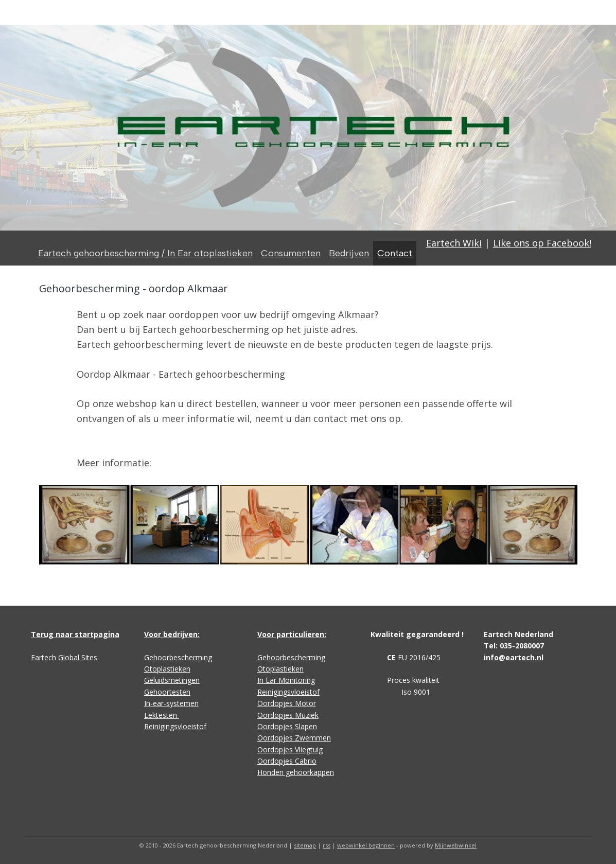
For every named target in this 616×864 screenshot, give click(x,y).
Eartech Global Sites (64, 657)
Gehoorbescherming (178, 657)
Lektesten (162, 715)
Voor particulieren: (292, 634)
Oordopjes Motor (287, 703)
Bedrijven (349, 253)
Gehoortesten (167, 692)
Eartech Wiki (454, 243)
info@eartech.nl (514, 657)
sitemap (305, 845)
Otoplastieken (167, 669)
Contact (395, 253)
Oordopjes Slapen (287, 726)
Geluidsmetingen (172, 680)
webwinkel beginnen (366, 845)
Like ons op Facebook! (542, 243)
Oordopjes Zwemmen (294, 738)
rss (327, 845)
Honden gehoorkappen (296, 772)
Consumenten (291, 253)
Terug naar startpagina (75, 634)
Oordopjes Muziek (288, 715)
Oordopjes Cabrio (287, 761)
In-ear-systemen (171, 703)
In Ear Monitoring (286, 680)
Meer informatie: (114, 463)
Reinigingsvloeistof (175, 726)
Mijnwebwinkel (456, 845)
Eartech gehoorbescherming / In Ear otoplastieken (145, 253)
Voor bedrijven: (172, 634)
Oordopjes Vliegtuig (290, 750)
